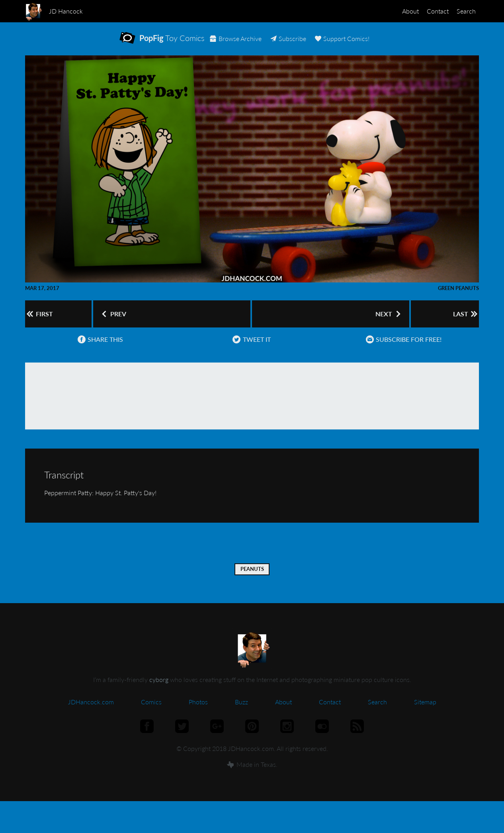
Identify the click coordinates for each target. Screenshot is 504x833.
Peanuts (252, 582)
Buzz (241, 715)
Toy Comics (171, 43)
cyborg (159, 693)
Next (384, 322)
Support (385, 44)
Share (98, 353)
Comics (151, 715)
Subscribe (328, 44)
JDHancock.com (91, 715)
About (395, 11)
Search (463, 11)
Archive (272, 44)
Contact (428, 11)
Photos (198, 715)
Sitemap (425, 715)
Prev (113, 322)
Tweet (249, 353)
